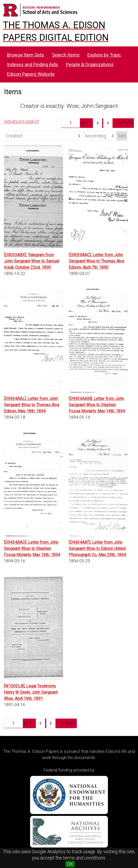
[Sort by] (43, 136)
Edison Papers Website (31, 74)
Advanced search (22, 121)
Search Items (66, 55)
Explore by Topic (104, 55)
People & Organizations (90, 64)
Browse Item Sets (26, 55)
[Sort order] (99, 136)
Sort (122, 136)
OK (70, 864)
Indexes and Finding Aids (33, 64)
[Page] (71, 123)
